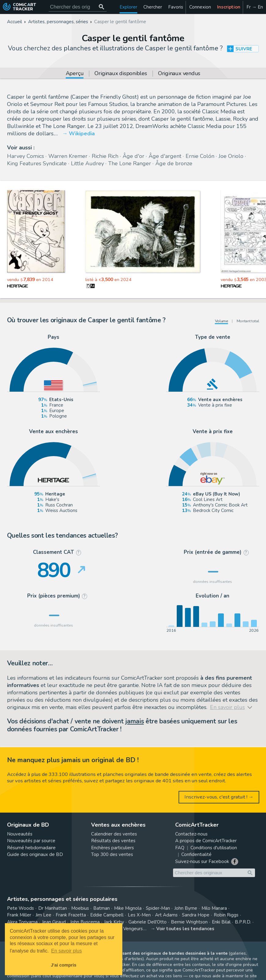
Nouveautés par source (31, 841)
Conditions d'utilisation (214, 848)
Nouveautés (20, 834)
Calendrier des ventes (114, 834)
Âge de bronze (174, 163)
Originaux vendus (179, 74)
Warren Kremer (68, 156)
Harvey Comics (26, 156)
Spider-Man (158, 908)
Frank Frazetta (71, 915)
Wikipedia (82, 133)
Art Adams (166, 915)
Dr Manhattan (53, 908)
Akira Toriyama (22, 922)
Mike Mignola (128, 908)
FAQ (180, 848)
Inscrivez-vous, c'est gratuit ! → (219, 797)
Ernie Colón (200, 156)
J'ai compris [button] (63, 965)
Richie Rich (105, 156)
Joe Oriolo (231, 156)
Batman (102, 908)
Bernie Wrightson (189, 922)
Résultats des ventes (113, 841)
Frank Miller (19, 915)
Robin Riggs (226, 915)
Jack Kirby (114, 922)
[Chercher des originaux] (102, 7)
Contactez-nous (191, 834)
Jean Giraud (54, 922)
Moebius (80, 908)
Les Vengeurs (129, 929)
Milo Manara (214, 908)
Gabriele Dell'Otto (148, 922)
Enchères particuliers (113, 848)
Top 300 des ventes (112, 854)
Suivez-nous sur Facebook (202, 861)
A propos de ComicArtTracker (206, 841)
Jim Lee (43, 915)
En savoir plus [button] (66, 951)
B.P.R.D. (243, 922)
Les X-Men (139, 915)
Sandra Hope (196, 915)
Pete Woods (20, 908)
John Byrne (186, 908)
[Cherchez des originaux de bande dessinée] (78, 7)
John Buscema (85, 922)
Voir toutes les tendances (185, 929)
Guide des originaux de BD (35, 854)
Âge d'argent (165, 156)
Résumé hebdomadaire (31, 848)
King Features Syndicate (37, 163)
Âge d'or (133, 156)
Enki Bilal (221, 922)
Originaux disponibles (121, 74)
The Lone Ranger (130, 163)
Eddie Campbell (107, 915)
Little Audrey (87, 163)
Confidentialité (196, 854)
